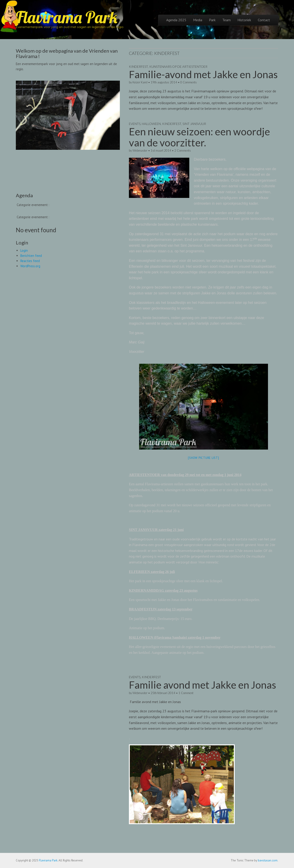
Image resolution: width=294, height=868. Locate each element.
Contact (264, 20)
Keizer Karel (140, 82)
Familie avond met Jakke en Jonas (203, 685)
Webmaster (140, 150)
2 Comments (183, 150)
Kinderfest (138, 67)
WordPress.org (30, 266)
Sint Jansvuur (194, 124)
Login (24, 250)
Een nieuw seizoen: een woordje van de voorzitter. (199, 137)
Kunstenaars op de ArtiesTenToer (178, 67)
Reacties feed (30, 261)
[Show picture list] (203, 458)
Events (135, 124)
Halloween (151, 124)
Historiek (244, 20)
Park (212, 20)
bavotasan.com (268, 860)
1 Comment (186, 693)
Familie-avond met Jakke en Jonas (203, 74)
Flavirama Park (67, 17)
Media (198, 20)
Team (226, 20)
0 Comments (188, 82)
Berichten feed (31, 256)
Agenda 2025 (176, 20)
